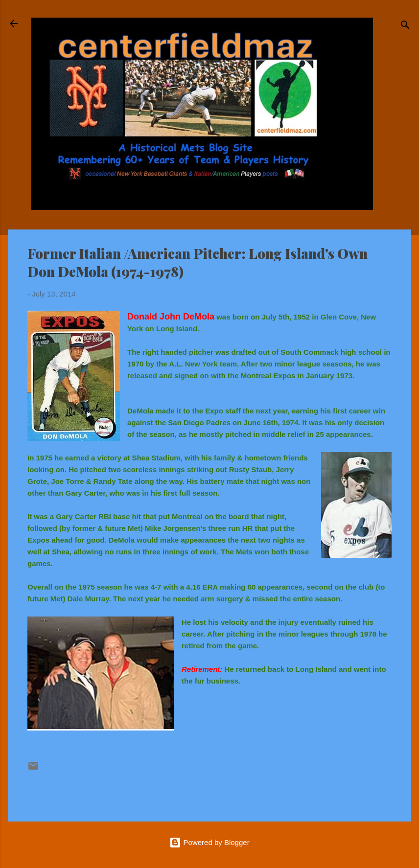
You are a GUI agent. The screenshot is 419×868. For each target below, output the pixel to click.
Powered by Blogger (209, 842)
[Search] (405, 27)
